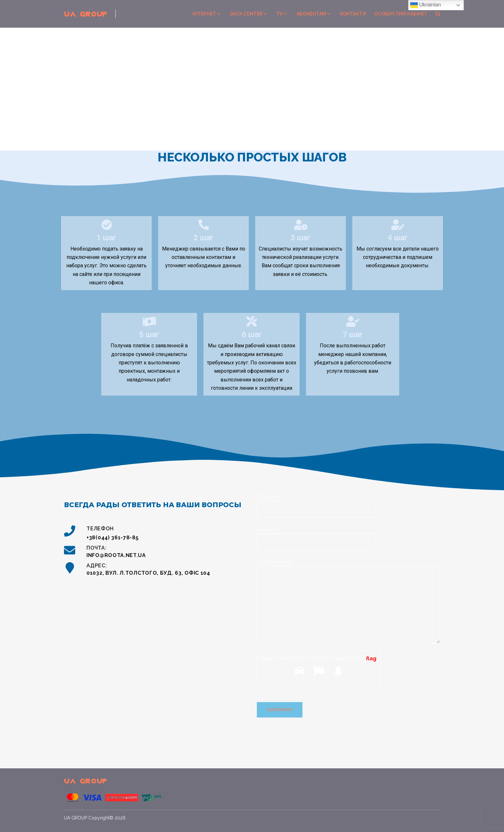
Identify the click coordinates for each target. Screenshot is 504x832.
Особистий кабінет (401, 14)
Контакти (353, 14)
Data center (246, 14)
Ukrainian (426, 5)
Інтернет (204, 14)
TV (280, 14)
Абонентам (311, 14)
